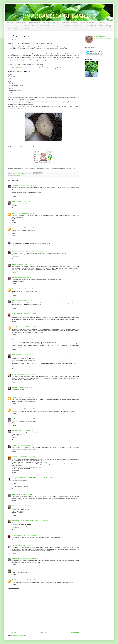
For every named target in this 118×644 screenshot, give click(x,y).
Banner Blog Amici (21, 23)
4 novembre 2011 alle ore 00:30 (45, 478)
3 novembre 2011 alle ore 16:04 (23, 355)
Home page (9, 23)
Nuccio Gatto (16, 327)
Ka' (13, 545)
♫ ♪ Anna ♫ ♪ (16, 185)
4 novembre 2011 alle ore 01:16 (24, 494)
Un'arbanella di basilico (102, 36)
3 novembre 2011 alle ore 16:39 (28, 374)
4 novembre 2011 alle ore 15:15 (41, 520)
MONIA (14, 494)
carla (13, 202)
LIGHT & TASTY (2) (105, 26)
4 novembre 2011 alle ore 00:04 (27, 457)
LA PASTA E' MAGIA (12, 29)
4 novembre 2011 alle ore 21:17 (28, 580)
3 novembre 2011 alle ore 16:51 (26, 387)
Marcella (14, 430)
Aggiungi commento (14, 589)
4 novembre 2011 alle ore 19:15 (31, 558)
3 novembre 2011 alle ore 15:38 (28, 327)
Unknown (15, 213)
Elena (14, 241)
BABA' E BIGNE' (17, 68)
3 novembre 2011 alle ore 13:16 (26, 213)
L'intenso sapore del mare (88, 23)
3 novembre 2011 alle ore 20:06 (28, 419)
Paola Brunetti (16, 580)
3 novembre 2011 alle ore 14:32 (33, 289)
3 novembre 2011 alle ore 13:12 (23, 202)
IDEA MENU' (25, 26)
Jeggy (14, 301)
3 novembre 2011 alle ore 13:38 (24, 241)
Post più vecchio (75, 633)
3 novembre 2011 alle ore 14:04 (41, 251)
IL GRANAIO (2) (77, 26)
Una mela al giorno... (12, 26)
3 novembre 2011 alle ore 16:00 (26, 340)
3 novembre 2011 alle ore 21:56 (25, 430)
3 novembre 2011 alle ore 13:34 (26, 228)
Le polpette (101, 23)
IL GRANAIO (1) (65, 26)
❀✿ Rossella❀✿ (17, 314)
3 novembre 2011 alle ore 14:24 (23, 277)
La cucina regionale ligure (70, 23)
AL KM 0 (55, 26)
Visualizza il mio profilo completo (102, 39)
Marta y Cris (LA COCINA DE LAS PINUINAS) (24, 478)
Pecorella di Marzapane (18, 289)
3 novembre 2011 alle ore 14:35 (24, 301)
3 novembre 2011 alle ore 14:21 (25, 264)
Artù (13, 277)
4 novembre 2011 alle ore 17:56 (22, 545)
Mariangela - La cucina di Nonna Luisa (22, 251)
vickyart (14, 264)
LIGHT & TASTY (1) (91, 26)
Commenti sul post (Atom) (19, 635)
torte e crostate (16, 176)
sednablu (15, 387)
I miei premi (47, 23)
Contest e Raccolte (35, 23)
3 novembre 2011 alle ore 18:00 (26, 397)
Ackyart (14, 445)
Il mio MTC (56, 23)
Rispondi (14, 196)
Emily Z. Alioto (16, 374)
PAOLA (22, 147)
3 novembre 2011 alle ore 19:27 (26, 409)
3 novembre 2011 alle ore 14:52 (31, 314)
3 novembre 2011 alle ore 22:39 (25, 445)
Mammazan (15, 457)
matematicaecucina (17, 558)
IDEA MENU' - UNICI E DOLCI (40, 26)
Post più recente (12, 633)
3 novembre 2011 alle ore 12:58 (28, 185)
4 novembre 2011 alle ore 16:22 (31, 535)
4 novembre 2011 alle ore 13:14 (23, 506)
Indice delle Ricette (27, 29)
